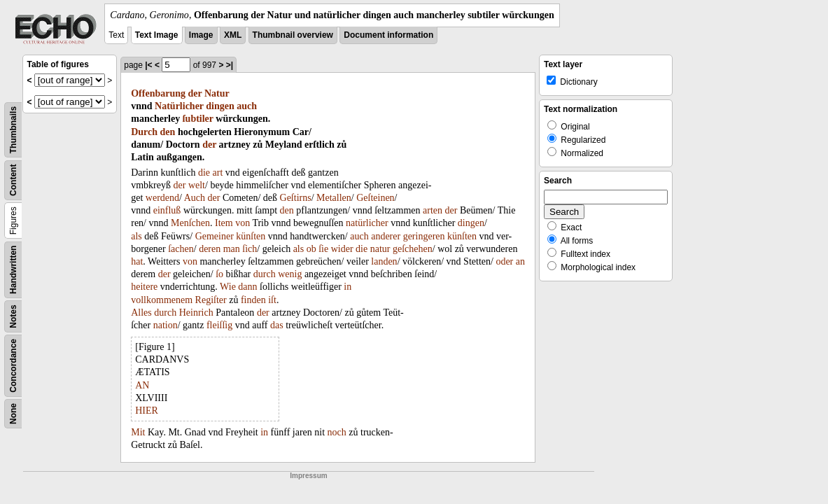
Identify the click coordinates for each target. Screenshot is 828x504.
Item (224, 223)
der (195, 93)
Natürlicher (179, 106)
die (204, 173)
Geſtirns (296, 198)
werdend (162, 198)
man (232, 249)
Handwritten (13, 270)
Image (201, 35)
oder (504, 261)
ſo (219, 274)
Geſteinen (375, 198)
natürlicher (367, 223)
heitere (144, 287)
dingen (220, 106)
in (348, 287)
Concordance (13, 366)
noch (337, 432)
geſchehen (413, 249)
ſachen (181, 249)
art (218, 173)
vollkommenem (162, 300)
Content (13, 180)
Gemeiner (215, 236)
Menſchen (190, 223)
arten (433, 210)
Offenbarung (158, 93)
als (136, 236)
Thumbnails (13, 130)
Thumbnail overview (293, 35)
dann (247, 287)
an (520, 261)
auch (247, 106)
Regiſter (211, 300)
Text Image (157, 35)
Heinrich (196, 313)
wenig (290, 274)
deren (210, 249)
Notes (13, 316)
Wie (228, 287)
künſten (251, 236)
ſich (250, 249)
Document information (388, 35)
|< (148, 65)
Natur (217, 93)
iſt (272, 300)
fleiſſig (219, 325)
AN (142, 385)
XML (233, 35)
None (13, 414)
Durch (144, 132)
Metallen (334, 198)
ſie (323, 249)
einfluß (167, 210)
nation (166, 325)
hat (137, 261)
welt (197, 185)
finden (253, 300)
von (243, 223)
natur (380, 249)
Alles (141, 313)
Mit (138, 432)
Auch (195, 198)
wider (342, 249)
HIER (147, 411)
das (277, 325)
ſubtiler (198, 119)
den (168, 132)
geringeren (424, 236)
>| (230, 65)
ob (311, 249)
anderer (386, 236)
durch (265, 274)
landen (384, 261)
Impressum (308, 476)
